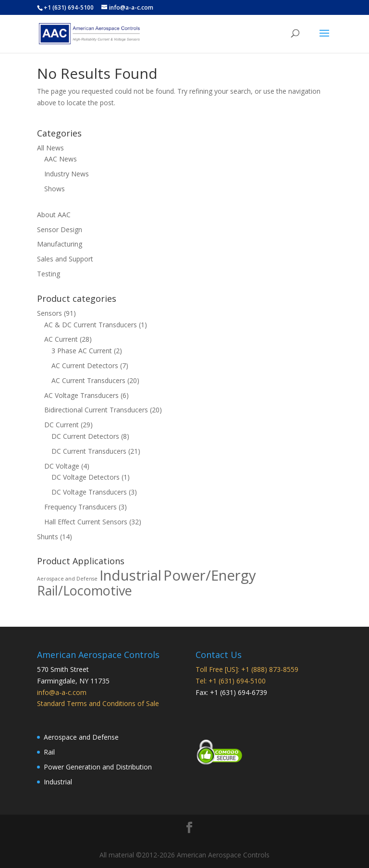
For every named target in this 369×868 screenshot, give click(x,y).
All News (50, 148)
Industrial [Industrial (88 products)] (130, 575)
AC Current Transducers (88, 380)
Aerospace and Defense (81, 737)
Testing (49, 274)
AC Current (61, 339)
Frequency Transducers (80, 507)
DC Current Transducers (89, 451)
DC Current (61, 425)
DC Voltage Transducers (89, 492)
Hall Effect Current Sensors (86, 522)
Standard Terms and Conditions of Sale (98, 703)
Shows (55, 189)
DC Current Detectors (85, 436)
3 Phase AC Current (82, 351)
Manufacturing (60, 244)
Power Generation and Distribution (98, 767)
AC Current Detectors (85, 366)
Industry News (67, 174)
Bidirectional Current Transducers (96, 410)
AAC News (61, 159)
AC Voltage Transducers (81, 395)
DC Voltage (62, 466)
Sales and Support (65, 259)
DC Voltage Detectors (86, 477)
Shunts (48, 537)
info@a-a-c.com (62, 692)
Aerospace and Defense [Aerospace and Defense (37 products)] (67, 579)
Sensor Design (60, 229)
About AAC (54, 215)
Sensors (49, 313)
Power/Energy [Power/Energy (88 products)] (210, 575)
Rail (49, 752)
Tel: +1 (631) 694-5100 (231, 681)
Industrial (58, 782)
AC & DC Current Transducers (91, 325)
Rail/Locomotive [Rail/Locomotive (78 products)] (85, 590)
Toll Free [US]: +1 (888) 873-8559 (247, 669)
